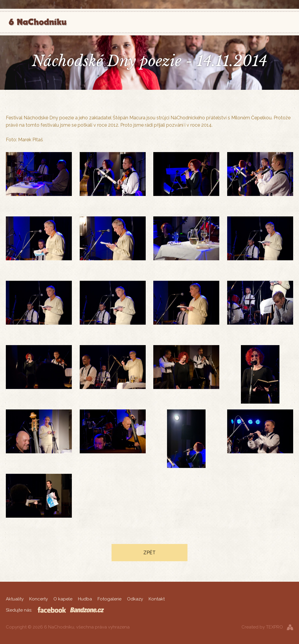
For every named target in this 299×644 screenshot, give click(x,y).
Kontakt (157, 599)
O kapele (63, 599)
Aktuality (15, 599)
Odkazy (135, 599)
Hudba (85, 599)
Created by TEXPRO (262, 627)
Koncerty (39, 599)
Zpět (149, 553)
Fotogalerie (109, 599)
